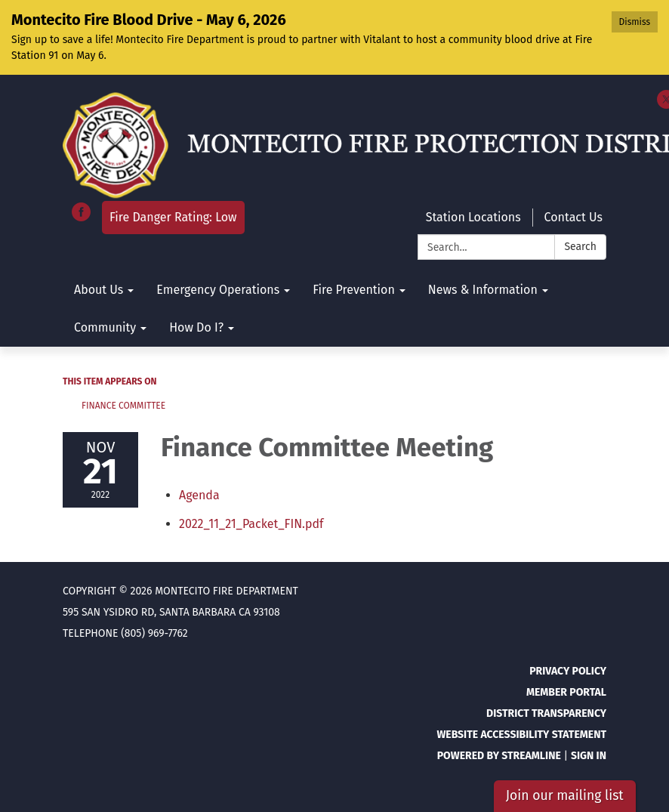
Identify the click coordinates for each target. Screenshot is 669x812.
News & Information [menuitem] (483, 290)
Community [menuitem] (105, 327)
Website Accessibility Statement (521, 735)
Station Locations (473, 217)
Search (580, 247)
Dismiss (635, 22)
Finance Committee (123, 406)
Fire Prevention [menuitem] (354, 290)
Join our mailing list (565, 796)
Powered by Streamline (499, 756)
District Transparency (546, 713)
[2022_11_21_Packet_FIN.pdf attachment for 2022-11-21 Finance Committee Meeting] (251, 524)
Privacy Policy (568, 671)
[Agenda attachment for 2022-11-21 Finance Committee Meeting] (199, 495)
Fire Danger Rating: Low (173, 217)
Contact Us (573, 217)
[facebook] (81, 217)
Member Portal (566, 692)
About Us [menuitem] (99, 290)
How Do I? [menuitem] (196, 327)
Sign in (589, 756)
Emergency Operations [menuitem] (218, 290)
